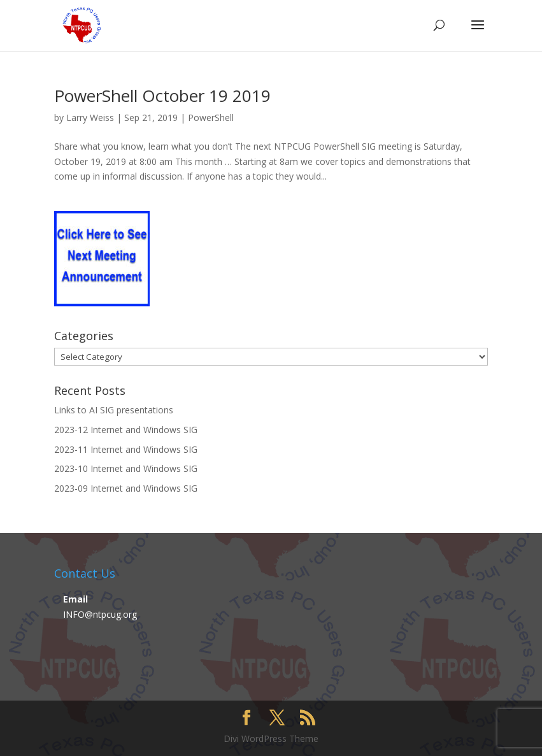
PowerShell (211, 118)
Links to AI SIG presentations (114, 410)
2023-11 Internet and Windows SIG (126, 449)
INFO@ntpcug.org (100, 614)
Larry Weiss (90, 118)
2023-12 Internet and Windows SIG (126, 430)
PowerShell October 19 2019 (162, 96)
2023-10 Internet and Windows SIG (126, 468)
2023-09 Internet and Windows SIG (126, 488)
